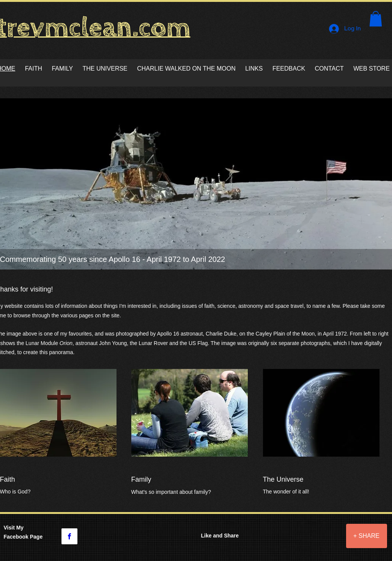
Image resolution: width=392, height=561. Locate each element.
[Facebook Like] (306, 541)
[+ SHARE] (367, 536)
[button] (376, 19)
